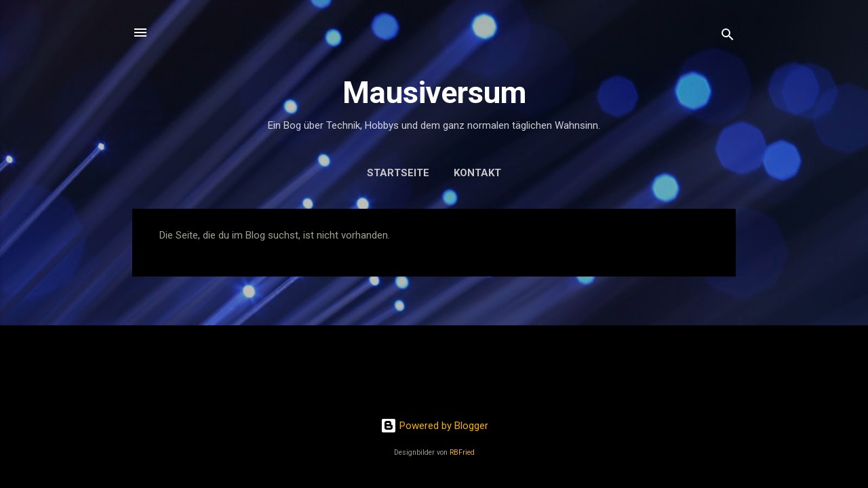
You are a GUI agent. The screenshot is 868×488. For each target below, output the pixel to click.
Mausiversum (434, 93)
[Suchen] (728, 37)
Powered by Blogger (434, 426)
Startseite (398, 173)
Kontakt (477, 173)
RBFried (462, 452)
